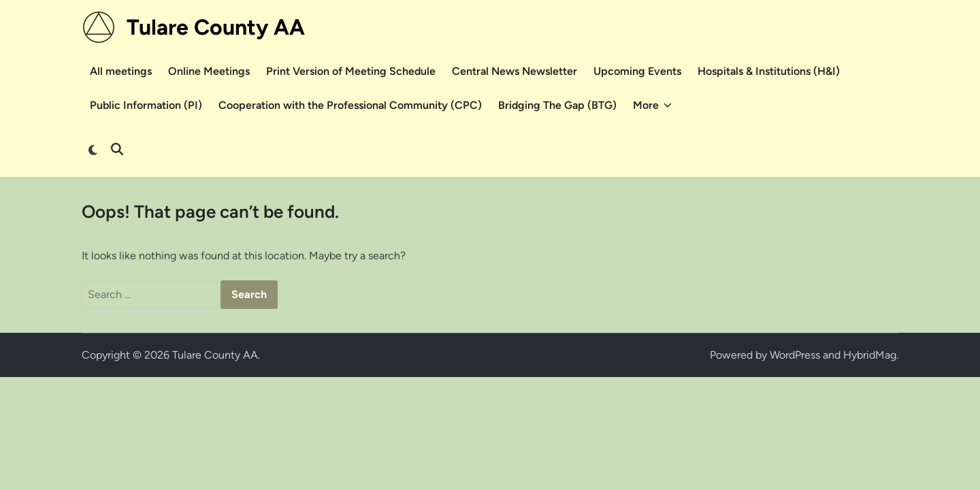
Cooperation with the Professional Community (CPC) (350, 105)
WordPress (795, 355)
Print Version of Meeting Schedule (351, 71)
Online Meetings (209, 71)
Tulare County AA (216, 27)
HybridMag (870, 355)
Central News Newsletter (514, 71)
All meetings (121, 71)
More (652, 105)
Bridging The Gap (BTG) (557, 105)
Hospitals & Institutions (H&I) (769, 71)
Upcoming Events (637, 71)
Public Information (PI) (146, 105)
